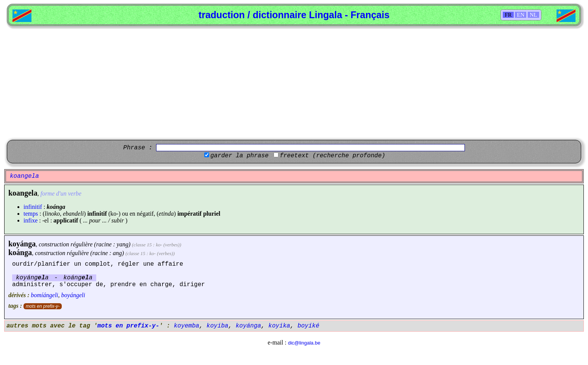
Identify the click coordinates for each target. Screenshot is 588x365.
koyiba (217, 326)
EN (521, 15)
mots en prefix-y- (43, 306)
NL (533, 15)
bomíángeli (45, 295)
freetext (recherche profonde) (332, 156)
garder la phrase (239, 156)
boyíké (308, 326)
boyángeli (73, 295)
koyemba (187, 326)
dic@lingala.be (304, 343)
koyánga (22, 244)
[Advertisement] (294, 83)
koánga (20, 252)
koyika (279, 326)
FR (508, 15)
